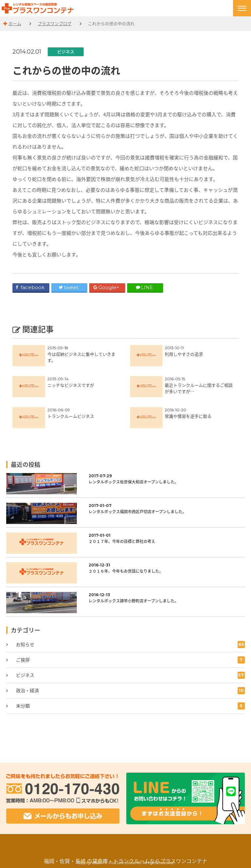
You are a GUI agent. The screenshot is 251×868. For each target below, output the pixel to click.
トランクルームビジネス (71, 416)
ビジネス (66, 51)
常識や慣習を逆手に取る (188, 416)
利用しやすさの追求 (184, 354)
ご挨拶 (130, 660)
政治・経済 (130, 691)
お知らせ (130, 645)
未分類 (130, 706)
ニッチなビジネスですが (71, 385)
